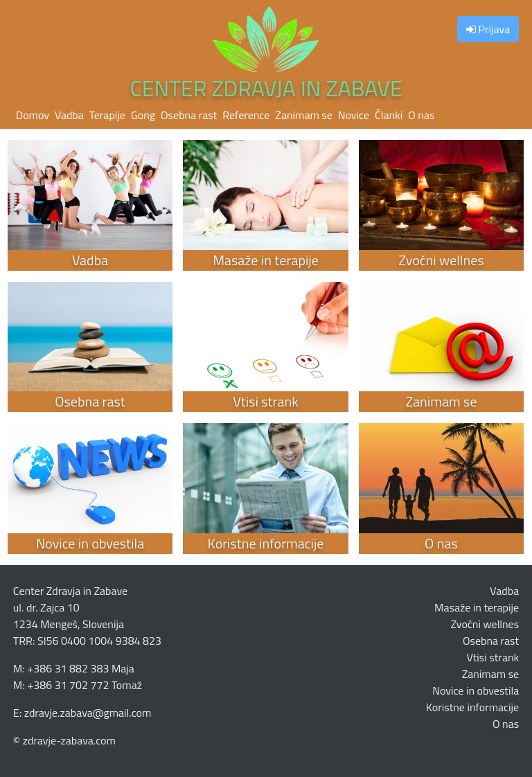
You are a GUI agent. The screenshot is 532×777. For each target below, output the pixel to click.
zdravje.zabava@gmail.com (88, 713)
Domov (33, 115)
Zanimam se (304, 115)
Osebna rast (189, 115)
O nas (421, 115)
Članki (389, 115)
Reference (246, 115)
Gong (143, 115)
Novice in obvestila (476, 690)
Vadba (69, 115)
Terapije (107, 115)
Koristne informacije (472, 707)
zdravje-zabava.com (69, 740)
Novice (354, 115)
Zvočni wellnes (485, 624)
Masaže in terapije (477, 607)
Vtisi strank (493, 657)
